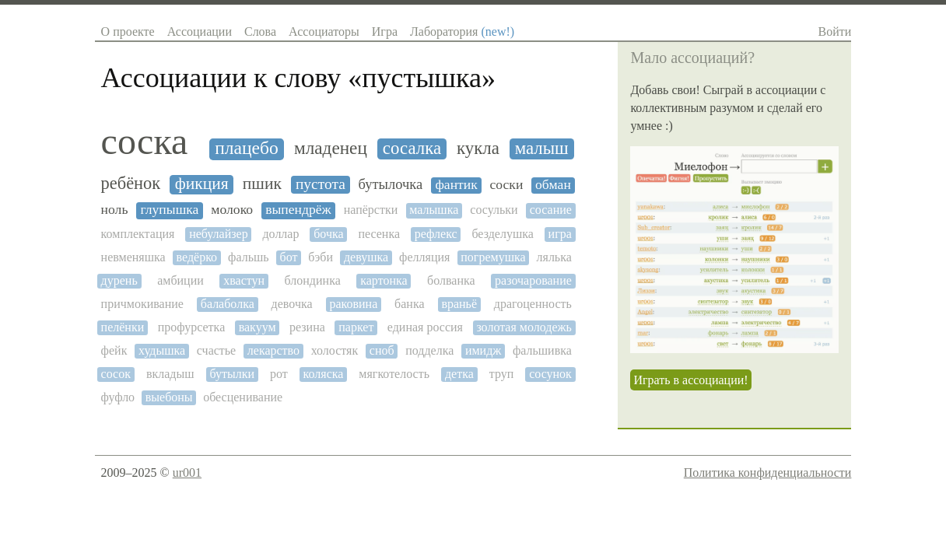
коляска (324, 374)
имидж (483, 350)
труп (502, 374)
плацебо (247, 148)
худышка (162, 350)
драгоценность (533, 304)
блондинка (313, 280)
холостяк (335, 350)
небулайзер (219, 234)
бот (288, 257)
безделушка (502, 234)
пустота (321, 184)
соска (145, 142)
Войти (835, 31)
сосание (551, 210)
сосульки (494, 210)
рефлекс (436, 234)
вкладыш (170, 374)
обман (553, 185)
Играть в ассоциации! (690, 380)
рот (279, 374)
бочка (328, 234)
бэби (321, 257)
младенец (331, 148)
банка (409, 304)
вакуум (258, 327)
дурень (119, 280)
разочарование (533, 280)
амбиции (180, 280)
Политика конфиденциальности (768, 472)
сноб (382, 350)
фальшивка (542, 350)
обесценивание (243, 397)
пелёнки (123, 327)
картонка (384, 280)
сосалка (412, 148)
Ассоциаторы (324, 31)
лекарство (273, 350)
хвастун (244, 280)
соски (506, 185)
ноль (115, 210)
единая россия (425, 327)
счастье (216, 350)
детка (459, 374)
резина (307, 327)
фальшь (249, 257)
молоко (232, 210)
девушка (366, 257)
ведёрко (197, 257)
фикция (202, 184)
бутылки (232, 374)
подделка (429, 350)
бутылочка (391, 184)
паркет (356, 327)
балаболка (228, 304)
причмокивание (142, 304)
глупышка (169, 210)
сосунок (550, 374)
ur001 (187, 472)
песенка (379, 234)
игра (560, 234)
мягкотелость (394, 374)
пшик (262, 184)
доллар (280, 234)
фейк (114, 350)
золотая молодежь (524, 327)
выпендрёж (298, 210)
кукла (478, 148)
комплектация (138, 234)
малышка (434, 210)
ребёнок (131, 184)
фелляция (424, 257)
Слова (260, 31)
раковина (353, 304)
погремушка (493, 257)
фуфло (118, 397)
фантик (456, 185)
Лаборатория (462, 31)
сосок (116, 374)
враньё (459, 304)
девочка (292, 304)
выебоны (169, 397)
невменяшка (133, 257)
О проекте (128, 31)
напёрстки (371, 210)
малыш (542, 148)
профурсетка (192, 327)
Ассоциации (200, 31)
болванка (451, 280)
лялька (554, 257)
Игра (385, 31)
